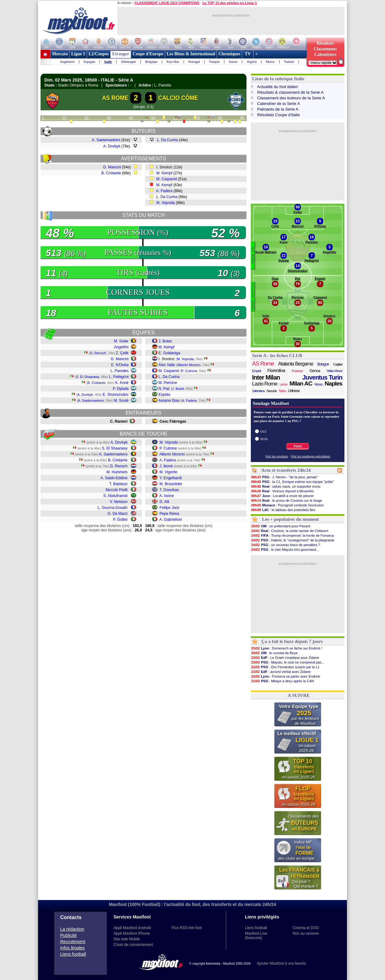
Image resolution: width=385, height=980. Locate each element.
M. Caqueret (167, 179)
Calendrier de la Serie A (278, 104)
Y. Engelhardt (171, 478)
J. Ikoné (178, 389)
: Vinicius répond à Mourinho (282, 491)
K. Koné (122, 383)
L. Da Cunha (167, 140)
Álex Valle (167, 365)
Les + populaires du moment (290, 519)
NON (264, 439)
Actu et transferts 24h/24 (286, 470)
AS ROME (115, 98)
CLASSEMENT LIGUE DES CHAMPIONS (167, 3)
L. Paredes (119, 371)
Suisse (233, 62)
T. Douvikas (169, 490)
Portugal (194, 62)
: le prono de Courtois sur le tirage (286, 500)
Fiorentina (276, 370)
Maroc (270, 62)
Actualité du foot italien (278, 87)
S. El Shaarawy (87, 377)
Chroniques (229, 54)
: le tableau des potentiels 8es (283, 510)
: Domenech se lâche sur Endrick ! (287, 648)
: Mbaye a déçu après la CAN (283, 681)
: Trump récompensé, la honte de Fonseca (292, 535)
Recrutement (73, 942)
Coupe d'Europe (148, 54)
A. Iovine (167, 496)
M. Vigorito (168, 472)
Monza (318, 384)
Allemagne (129, 62)
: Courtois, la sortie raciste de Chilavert (290, 531)
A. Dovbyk (112, 146)
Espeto (164, 395)
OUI (263, 431)
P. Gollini (120, 520)
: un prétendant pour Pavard (280, 526)
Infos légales (73, 948)
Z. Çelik (122, 353)
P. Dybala (121, 389)
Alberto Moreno (189, 365)
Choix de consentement (133, 945)
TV (248, 54)
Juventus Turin (322, 377)
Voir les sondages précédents (311, 456)
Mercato (60, 54)
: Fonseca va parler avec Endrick (285, 676)
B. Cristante (111, 173)
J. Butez (165, 341)
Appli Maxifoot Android (132, 928)
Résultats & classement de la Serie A (290, 92)
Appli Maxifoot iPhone (132, 933)
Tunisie (289, 62)
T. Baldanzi (118, 484)
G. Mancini (112, 167)
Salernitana (258, 391)
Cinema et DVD (306, 928)
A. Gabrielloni (171, 520)
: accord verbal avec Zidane (281, 672)
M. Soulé (121, 400)
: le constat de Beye (274, 653)
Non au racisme (306, 933)
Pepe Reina (169, 514)
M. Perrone (168, 383)
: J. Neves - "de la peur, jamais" (284, 477)
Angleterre (67, 62)
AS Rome (263, 364)
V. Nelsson (119, 502)
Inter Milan (266, 377)
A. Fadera (164, 191)
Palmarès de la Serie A (278, 109)
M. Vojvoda (166, 203)
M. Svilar (121, 341)
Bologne (323, 364)
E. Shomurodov (116, 395)
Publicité (68, 935)
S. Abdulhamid (115, 496)
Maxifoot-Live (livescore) (256, 936)
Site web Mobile (127, 939)
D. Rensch (98, 353)
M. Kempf (164, 173)
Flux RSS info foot (187, 928)
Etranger (121, 54)
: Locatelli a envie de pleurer (282, 496)
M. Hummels (117, 472)
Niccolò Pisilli (117, 490)
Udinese (294, 391)
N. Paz (164, 389)
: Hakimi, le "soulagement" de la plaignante (293, 540)
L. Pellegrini (119, 377)
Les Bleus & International (191, 54)
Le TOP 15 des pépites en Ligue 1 (230, 3)
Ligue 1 (78, 54)
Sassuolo (272, 391)
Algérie (252, 62)
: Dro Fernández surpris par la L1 (285, 667)
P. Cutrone (189, 371)
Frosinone (297, 371)
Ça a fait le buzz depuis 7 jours (292, 641)
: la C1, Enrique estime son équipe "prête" (292, 482)
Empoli (256, 371)
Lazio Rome (265, 384)
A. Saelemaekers (106, 140)
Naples (334, 384)
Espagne (89, 62)
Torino (282, 391)
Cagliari (338, 364)
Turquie (214, 62)
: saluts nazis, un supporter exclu (286, 486)
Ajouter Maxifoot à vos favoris (281, 963)
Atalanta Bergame (296, 364)
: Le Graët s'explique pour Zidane (285, 658)
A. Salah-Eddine (114, 478)
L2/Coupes (99, 54)
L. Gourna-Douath (113, 508)
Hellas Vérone (334, 371)
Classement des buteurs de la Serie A (291, 98)
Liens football (73, 954)
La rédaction (72, 929)
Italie (108, 62)
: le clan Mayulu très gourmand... (285, 550)
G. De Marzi (118, 514)
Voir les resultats (277, 456)
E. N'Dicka (120, 365)
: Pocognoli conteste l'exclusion (287, 505)
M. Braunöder (171, 484)
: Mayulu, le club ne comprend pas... (288, 662)
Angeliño (121, 347)
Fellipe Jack (169, 508)
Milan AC (301, 384)
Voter (298, 446)
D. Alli (164, 502)
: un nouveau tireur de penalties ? (285, 545)
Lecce (283, 384)
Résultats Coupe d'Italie (278, 115)
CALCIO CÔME (178, 98)
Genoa (315, 371)
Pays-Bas (173, 62)
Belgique (151, 62)
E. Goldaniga (169, 353)
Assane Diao (169, 400)
